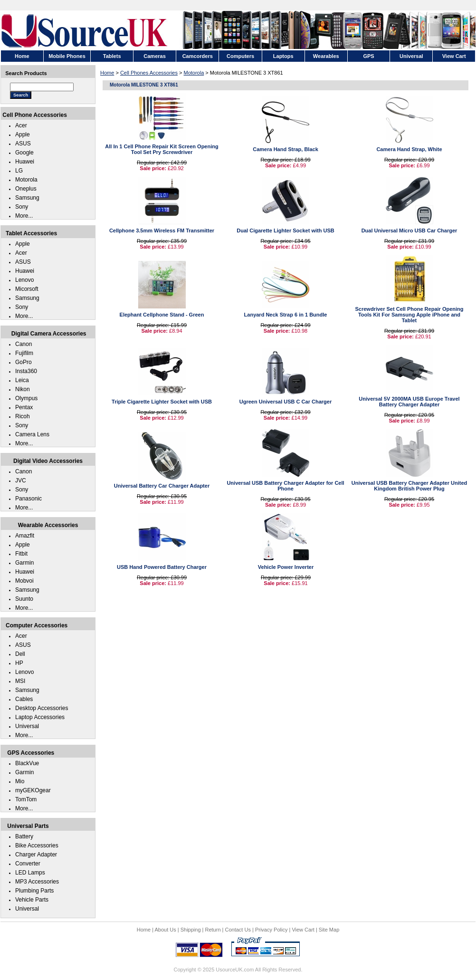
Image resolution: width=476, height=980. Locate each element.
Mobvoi (24, 581)
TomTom (26, 799)
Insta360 (26, 371)
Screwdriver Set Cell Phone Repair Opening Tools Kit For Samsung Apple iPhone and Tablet (409, 315)
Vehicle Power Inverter (286, 567)
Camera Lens (32, 434)
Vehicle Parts (32, 900)
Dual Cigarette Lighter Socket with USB (285, 231)
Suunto (24, 599)
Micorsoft (27, 289)
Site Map (329, 930)
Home (107, 73)
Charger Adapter (36, 855)
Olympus (26, 398)
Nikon (23, 389)
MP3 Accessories (37, 882)
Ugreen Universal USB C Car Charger (286, 402)
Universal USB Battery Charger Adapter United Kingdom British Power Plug (409, 486)
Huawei (25, 162)
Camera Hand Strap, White (409, 149)
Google (24, 153)
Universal (27, 726)
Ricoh (23, 416)
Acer (21, 125)
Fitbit (21, 554)
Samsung (27, 198)
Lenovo (24, 280)
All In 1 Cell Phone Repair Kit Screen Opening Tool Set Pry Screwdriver (162, 149)
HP (19, 663)
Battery (24, 836)
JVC (21, 480)
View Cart (303, 930)
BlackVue (27, 763)
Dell (20, 654)
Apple (23, 135)
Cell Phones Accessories (149, 73)
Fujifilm (24, 353)
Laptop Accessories (40, 717)
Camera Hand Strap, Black (286, 149)
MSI (20, 681)
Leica (22, 380)
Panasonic (29, 499)
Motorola (194, 73)
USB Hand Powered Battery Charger (162, 567)
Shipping (191, 930)
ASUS (23, 144)
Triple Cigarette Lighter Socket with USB (162, 402)
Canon (24, 344)
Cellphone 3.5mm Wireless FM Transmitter (162, 231)
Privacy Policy (271, 930)
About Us (165, 930)
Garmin (24, 563)
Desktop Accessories (42, 708)
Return (213, 930)
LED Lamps (30, 873)
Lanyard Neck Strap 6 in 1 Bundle (286, 315)
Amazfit (25, 536)
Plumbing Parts (34, 891)
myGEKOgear (33, 790)
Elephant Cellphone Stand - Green (162, 315)
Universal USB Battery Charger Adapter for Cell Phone (285, 486)
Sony (22, 207)
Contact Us (238, 930)
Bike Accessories (37, 845)
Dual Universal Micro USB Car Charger (409, 231)
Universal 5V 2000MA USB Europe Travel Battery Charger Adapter (409, 402)
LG (19, 171)
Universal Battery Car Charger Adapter (162, 486)
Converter (28, 864)
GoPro (24, 362)
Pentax (24, 407)
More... (24, 216)
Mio (20, 781)
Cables (24, 699)
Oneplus (26, 189)
